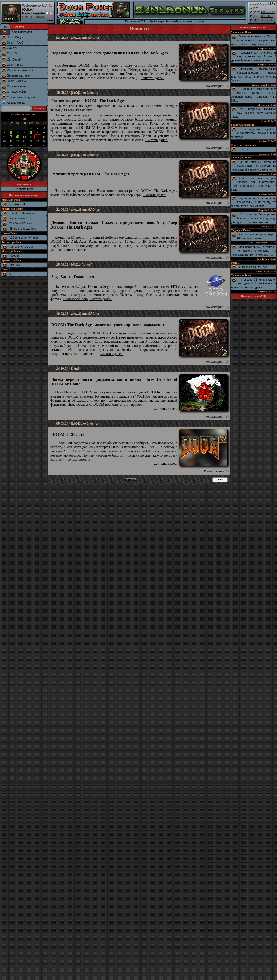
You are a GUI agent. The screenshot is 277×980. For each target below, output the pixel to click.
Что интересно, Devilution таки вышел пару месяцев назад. (254, 113)
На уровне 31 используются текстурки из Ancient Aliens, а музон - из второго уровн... (254, 283)
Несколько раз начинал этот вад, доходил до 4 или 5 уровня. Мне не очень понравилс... (254, 56)
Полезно (244, 149)
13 (18, 137)
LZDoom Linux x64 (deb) (24, 238)
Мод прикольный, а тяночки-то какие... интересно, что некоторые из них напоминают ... (254, 251)
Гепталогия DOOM (21, 247)
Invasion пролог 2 (20, 218)
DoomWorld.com (75, 299)
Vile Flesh (15, 265)
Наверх (130, 480)
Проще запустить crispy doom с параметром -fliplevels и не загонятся (254, 133)
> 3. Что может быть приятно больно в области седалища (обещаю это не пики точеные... (254, 218)
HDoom (14, 256)
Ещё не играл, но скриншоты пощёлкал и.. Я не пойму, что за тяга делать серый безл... (254, 202)
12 (11, 137)
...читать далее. (152, 78)
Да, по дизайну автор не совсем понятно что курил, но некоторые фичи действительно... (254, 166)
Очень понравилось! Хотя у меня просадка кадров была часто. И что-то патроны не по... (254, 40)
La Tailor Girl (17, 204)
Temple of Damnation (22, 213)
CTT (12, 274)
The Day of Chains (21, 223)
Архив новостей (22, 32)
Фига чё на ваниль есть (254, 267)
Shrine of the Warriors (23, 229)
